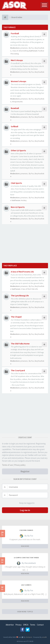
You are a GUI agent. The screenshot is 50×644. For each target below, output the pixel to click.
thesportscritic (18, 102)
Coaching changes (26, 530)
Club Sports (16, 183)
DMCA (26, 625)
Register (25, 471)
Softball (14, 126)
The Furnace (9, 27)
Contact (40, 625)
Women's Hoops (18, 81)
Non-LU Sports (18, 207)
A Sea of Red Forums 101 (22, 272)
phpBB (44, 637)
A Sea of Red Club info (29, 289)
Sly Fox (31, 48)
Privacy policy (20, 465)
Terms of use (7, 465)
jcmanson (24, 48)
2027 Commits (26, 585)
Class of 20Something (20, 51)
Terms (33, 625)
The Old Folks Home (20, 344)
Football (15, 33)
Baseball (15, 108)
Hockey (24, 200)
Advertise (10, 625)
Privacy (18, 625)
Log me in (25, 510)
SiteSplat (29, 637)
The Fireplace (10, 266)
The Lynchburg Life (20, 296)
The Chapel (16, 317)
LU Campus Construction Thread (26, 558)
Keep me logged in (25, 503)
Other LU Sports (18, 150)
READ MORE (25, 546)
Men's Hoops (17, 60)
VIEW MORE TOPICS (25, 612)
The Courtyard (18, 370)
